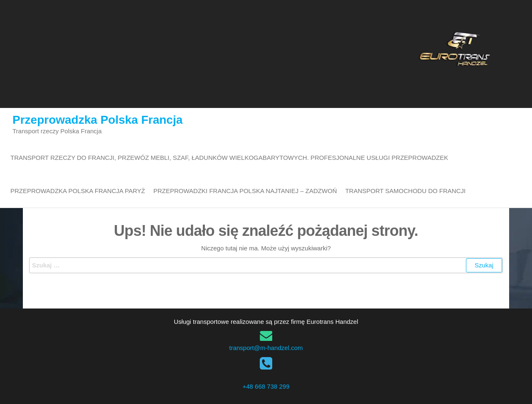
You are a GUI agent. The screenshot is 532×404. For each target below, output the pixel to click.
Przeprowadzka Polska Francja (97, 120)
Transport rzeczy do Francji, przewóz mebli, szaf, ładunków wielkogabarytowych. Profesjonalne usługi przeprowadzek (229, 158)
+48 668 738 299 (266, 386)
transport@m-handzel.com (266, 348)
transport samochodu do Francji (405, 191)
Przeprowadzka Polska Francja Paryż (78, 191)
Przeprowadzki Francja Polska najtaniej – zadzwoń (245, 191)
